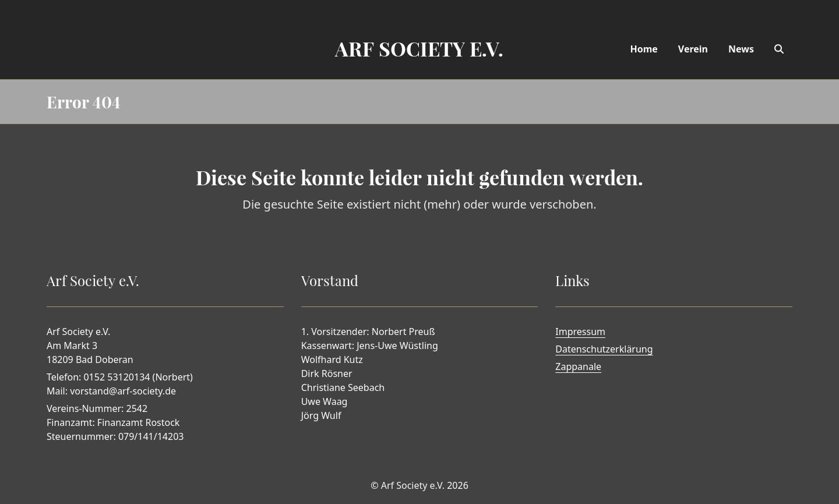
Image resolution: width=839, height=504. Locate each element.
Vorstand (330, 280)
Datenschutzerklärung (604, 349)
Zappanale (578, 366)
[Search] (779, 49)
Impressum (580, 332)
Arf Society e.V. (413, 485)
